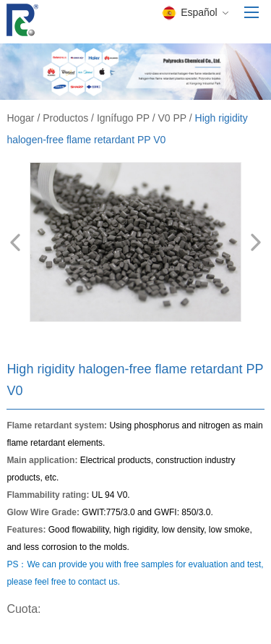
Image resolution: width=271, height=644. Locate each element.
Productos (65, 118)
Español (195, 13)
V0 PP (172, 118)
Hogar (20, 118)
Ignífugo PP (123, 118)
